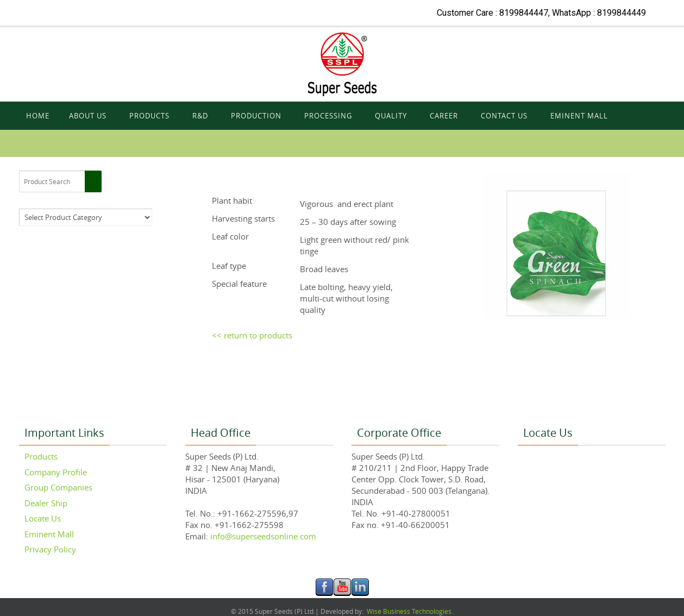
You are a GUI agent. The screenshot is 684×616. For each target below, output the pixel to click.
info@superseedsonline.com (262, 536)
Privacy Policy (50, 549)
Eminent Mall (49, 534)
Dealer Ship (46, 503)
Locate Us (43, 518)
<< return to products (252, 335)
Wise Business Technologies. (409, 611)
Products (41, 456)
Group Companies (58, 487)
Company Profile (56, 472)
